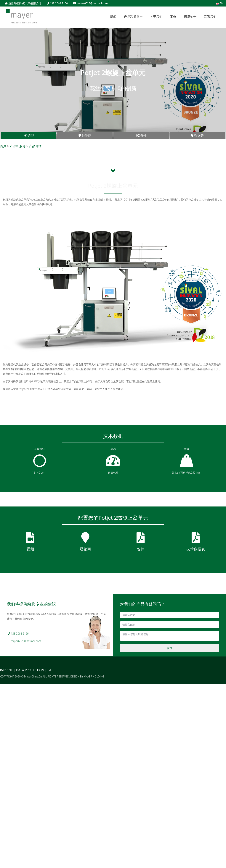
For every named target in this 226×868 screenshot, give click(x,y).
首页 (3, 146)
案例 (173, 17)
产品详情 (35, 146)
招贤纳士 (190, 17)
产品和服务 (133, 17)
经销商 (85, 135)
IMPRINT (6, 670)
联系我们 (210, 17)
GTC (50, 670)
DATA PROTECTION (30, 670)
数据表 (197, 135)
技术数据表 (196, 549)
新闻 (113, 17)
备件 (141, 135)
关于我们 (156, 17)
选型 (29, 135)
